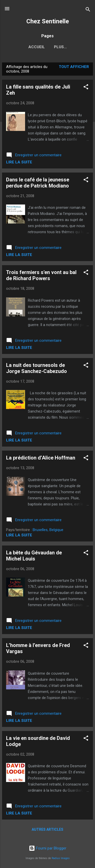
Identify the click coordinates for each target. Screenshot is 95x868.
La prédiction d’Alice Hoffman (41, 458)
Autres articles (48, 829)
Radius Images (61, 858)
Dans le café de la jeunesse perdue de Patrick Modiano (38, 183)
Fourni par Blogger (48, 848)
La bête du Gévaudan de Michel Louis (34, 556)
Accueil (37, 47)
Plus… (60, 47)
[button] (86, 88)
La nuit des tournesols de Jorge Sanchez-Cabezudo (36, 368)
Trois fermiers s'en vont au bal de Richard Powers (41, 275)
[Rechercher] (88, 10)
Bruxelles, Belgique (48, 530)
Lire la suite (19, 162)
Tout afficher (74, 67)
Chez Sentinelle (48, 21)
